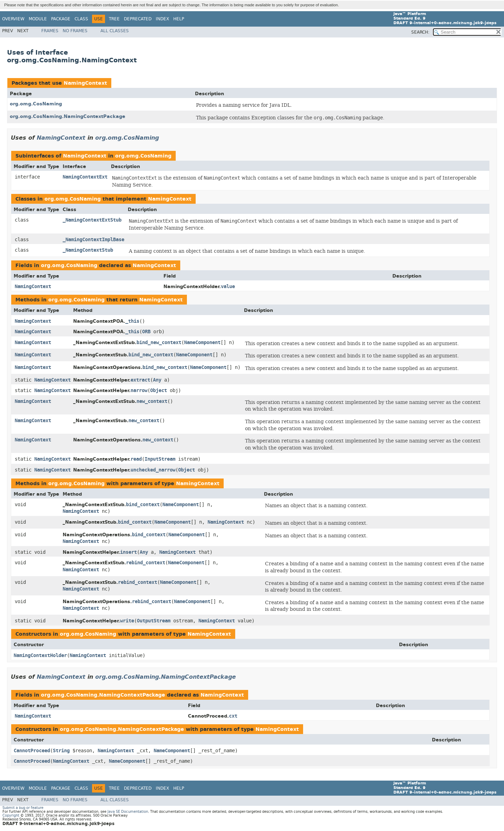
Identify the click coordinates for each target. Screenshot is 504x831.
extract (140, 380)
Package (61, 19)
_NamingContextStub (88, 250)
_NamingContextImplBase (93, 240)
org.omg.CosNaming (36, 104)
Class (81, 19)
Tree (114, 19)
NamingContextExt (85, 177)
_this (132, 321)
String (61, 751)
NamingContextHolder (40, 655)
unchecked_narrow (153, 470)
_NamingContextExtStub (92, 220)
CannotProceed (32, 751)
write (127, 621)
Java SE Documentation (128, 812)
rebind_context (146, 563)
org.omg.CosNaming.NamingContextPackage (68, 116)
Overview (13, 19)
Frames (50, 31)
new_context (152, 401)
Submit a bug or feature (23, 808)
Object (159, 390)
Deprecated (138, 19)
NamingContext (85, 83)
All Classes (115, 31)
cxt (233, 716)
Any (157, 380)
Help (179, 19)
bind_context (143, 505)
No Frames (75, 31)
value (228, 287)
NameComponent (202, 343)
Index (162, 19)
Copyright (11, 815)
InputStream (160, 459)
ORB (146, 332)
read (136, 459)
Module (38, 19)
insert (128, 552)
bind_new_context (159, 343)
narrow (139, 390)
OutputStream (154, 621)
